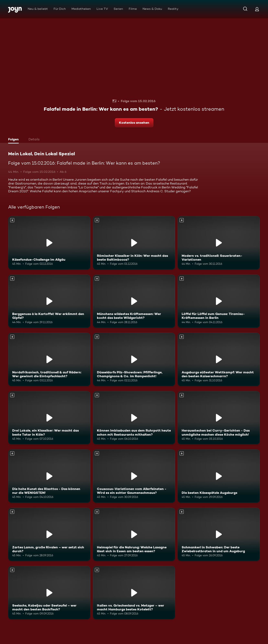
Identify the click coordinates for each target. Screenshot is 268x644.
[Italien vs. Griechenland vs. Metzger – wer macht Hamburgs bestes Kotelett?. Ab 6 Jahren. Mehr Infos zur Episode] (134, 593)
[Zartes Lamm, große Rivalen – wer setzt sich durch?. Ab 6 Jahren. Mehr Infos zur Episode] (49, 534)
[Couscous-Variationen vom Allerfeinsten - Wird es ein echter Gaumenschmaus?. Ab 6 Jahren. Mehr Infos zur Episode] (134, 476)
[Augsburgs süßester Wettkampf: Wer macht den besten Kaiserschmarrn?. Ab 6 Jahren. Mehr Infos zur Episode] (219, 359)
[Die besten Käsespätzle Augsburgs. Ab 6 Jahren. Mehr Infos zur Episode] (219, 476)
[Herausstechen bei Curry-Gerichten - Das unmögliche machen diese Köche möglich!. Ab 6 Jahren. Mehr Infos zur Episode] (219, 418)
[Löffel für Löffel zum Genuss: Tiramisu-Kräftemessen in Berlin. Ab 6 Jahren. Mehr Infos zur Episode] (219, 301)
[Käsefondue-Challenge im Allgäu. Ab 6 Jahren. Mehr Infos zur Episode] (49, 243)
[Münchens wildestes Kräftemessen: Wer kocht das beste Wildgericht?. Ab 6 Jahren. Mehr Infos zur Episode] (134, 301)
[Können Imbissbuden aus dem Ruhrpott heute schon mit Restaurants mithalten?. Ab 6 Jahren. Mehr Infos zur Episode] (134, 418)
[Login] (257, 9)
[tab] (14, 140)
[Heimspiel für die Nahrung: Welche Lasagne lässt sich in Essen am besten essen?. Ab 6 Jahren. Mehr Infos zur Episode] (134, 534)
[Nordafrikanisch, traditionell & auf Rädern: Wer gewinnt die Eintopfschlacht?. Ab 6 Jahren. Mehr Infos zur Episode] (49, 359)
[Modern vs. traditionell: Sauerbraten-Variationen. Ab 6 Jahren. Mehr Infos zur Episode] (219, 243)
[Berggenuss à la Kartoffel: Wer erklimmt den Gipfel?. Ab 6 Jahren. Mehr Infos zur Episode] (49, 301)
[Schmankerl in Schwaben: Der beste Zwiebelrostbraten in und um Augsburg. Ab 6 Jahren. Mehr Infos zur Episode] (219, 534)
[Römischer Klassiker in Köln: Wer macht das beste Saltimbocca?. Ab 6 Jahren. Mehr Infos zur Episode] (134, 243)
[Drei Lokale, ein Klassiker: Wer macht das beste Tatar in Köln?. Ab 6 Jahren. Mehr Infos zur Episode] (49, 418)
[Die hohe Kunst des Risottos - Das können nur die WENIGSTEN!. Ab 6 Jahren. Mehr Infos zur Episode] (49, 476)
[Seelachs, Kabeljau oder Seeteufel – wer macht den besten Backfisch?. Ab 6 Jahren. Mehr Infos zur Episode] (49, 593)
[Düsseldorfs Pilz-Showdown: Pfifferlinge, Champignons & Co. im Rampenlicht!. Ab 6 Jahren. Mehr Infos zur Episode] (134, 359)
